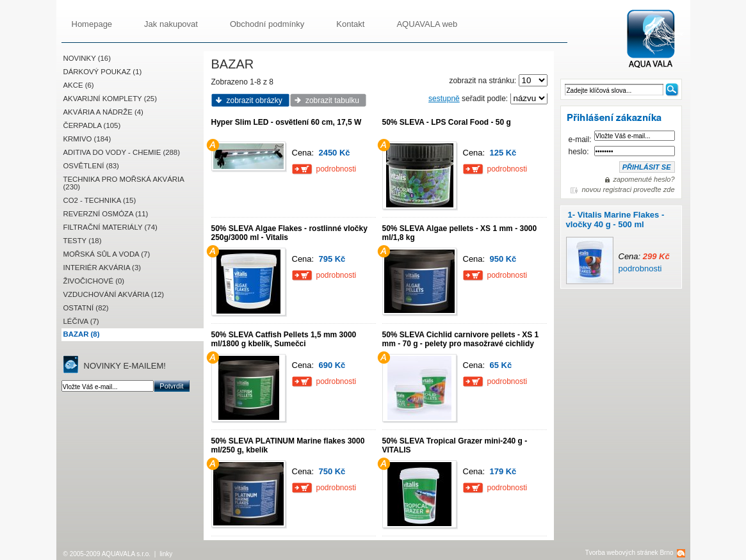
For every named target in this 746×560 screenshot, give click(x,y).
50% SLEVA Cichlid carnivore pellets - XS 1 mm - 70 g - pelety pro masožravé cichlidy (461, 339)
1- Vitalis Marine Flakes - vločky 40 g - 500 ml (615, 220)
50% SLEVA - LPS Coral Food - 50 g (447, 122)
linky (166, 554)
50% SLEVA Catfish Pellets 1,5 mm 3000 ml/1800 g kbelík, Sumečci (284, 339)
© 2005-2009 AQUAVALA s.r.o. (107, 554)
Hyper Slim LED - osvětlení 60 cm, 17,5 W (287, 122)
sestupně (444, 99)
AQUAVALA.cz (656, 39)
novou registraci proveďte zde (628, 189)
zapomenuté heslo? (644, 179)
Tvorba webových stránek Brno (629, 553)
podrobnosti (640, 268)
